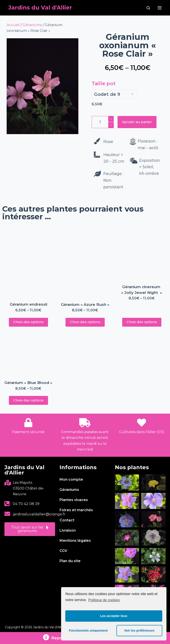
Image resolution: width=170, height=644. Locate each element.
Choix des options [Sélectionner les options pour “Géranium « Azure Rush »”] (85, 322)
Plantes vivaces (74, 500)
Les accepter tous (114, 616)
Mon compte (71, 479)
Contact (67, 520)
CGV (63, 551)
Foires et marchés (76, 510)
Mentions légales (75, 541)
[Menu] (160, 8)
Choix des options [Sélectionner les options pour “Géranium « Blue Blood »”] (28, 400)
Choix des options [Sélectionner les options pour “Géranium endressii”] (28, 322)
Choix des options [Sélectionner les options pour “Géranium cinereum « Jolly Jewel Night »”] (142, 322)
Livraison (68, 530)
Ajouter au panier (137, 122)
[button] (30, 529)
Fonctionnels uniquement (88, 631)
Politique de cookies (104, 600)
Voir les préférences (139, 631)
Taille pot (104, 84)
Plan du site (70, 561)
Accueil (13, 25)
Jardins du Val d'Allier (40, 8)
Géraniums (32, 25)
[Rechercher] (148, 8)
